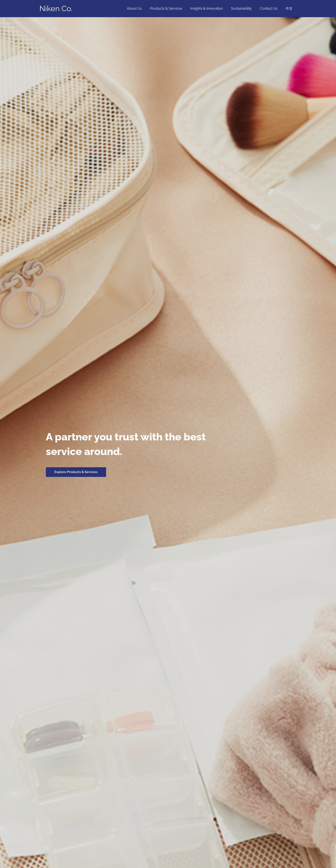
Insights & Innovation (211, 8)
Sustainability (245, 8)
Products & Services (172, 8)
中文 (290, 8)
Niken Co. (56, 8)
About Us (141, 8)
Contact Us (271, 8)
